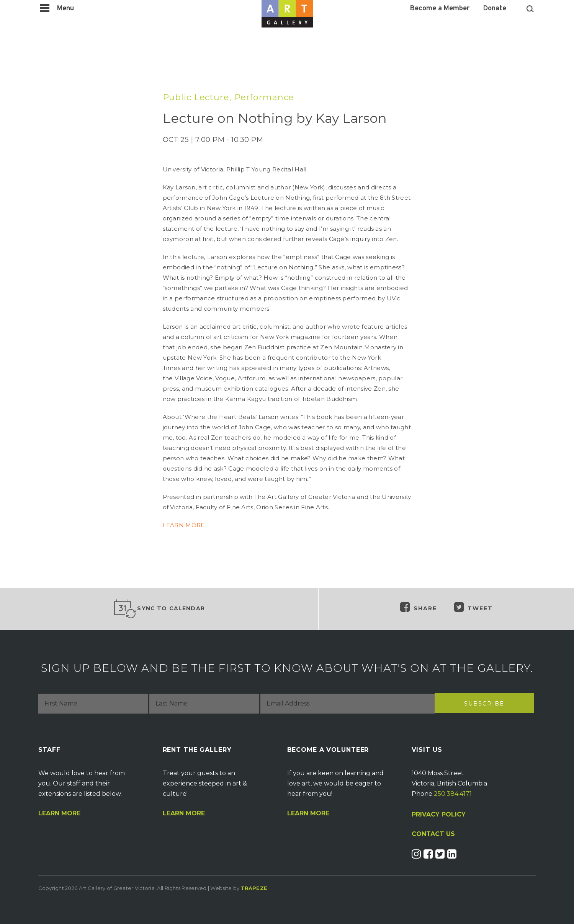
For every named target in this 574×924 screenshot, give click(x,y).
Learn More (59, 813)
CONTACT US (433, 834)
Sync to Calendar (159, 609)
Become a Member (440, 9)
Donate (495, 9)
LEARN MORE (184, 525)
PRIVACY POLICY (439, 814)
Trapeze (254, 888)
